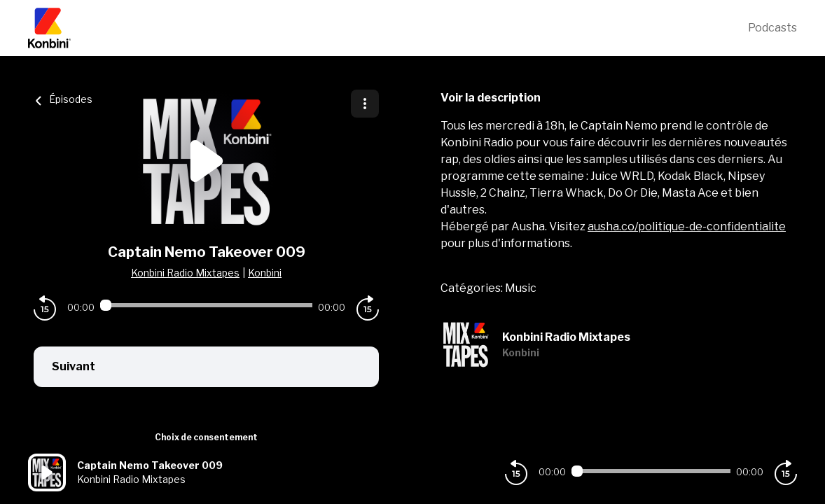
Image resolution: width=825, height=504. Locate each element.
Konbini (265, 273)
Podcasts (772, 28)
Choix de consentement (206, 437)
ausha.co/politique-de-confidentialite (687, 226)
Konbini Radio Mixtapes (185, 273)
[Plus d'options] (365, 104)
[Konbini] (388, 28)
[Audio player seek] (206, 305)
